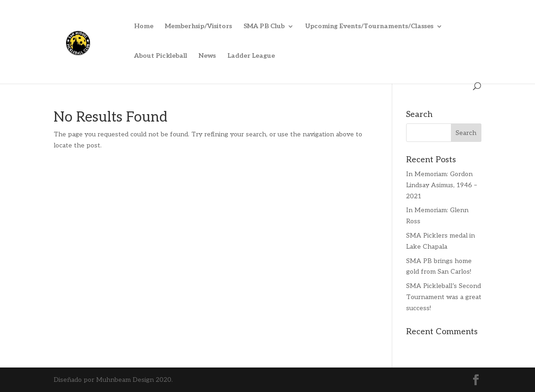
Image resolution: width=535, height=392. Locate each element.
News (207, 56)
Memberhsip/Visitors (198, 27)
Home (144, 27)
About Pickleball (161, 56)
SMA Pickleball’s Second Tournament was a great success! (444, 297)
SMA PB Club (264, 27)
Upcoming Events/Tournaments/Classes (369, 27)
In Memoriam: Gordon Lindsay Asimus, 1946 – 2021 (441, 185)
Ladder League (251, 56)
